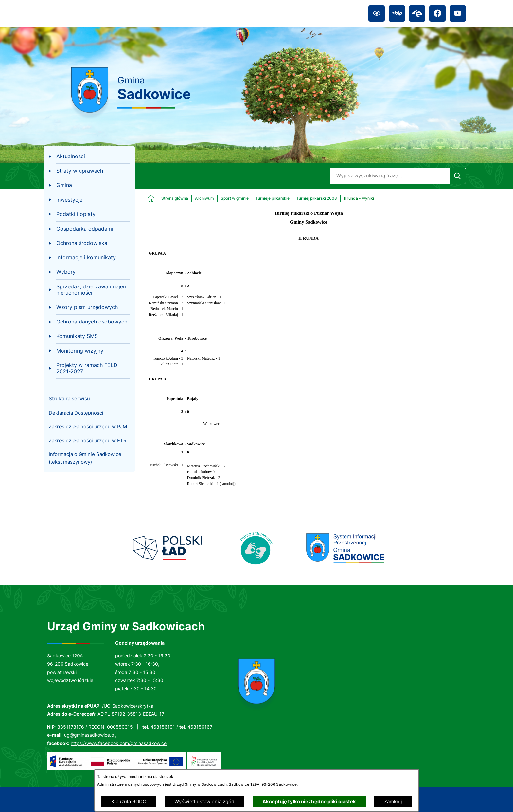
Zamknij (393, 801)
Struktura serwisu (69, 399)
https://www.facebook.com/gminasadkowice (119, 743)
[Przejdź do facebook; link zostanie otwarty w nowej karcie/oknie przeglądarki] (437, 13)
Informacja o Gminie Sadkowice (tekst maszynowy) (85, 458)
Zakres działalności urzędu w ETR (88, 441)
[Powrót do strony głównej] (168, 198)
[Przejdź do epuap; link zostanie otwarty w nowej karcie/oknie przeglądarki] (417, 13)
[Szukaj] (458, 176)
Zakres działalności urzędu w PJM (88, 426)
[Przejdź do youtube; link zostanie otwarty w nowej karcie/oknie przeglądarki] (458, 13)
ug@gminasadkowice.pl (90, 735)
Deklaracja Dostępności (76, 413)
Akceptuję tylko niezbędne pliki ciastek (309, 801)
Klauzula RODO (129, 801)
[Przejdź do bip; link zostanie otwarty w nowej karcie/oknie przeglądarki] (397, 13)
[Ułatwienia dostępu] (377, 13)
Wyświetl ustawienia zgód (204, 801)
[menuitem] (89, 157)
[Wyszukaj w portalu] (389, 176)
